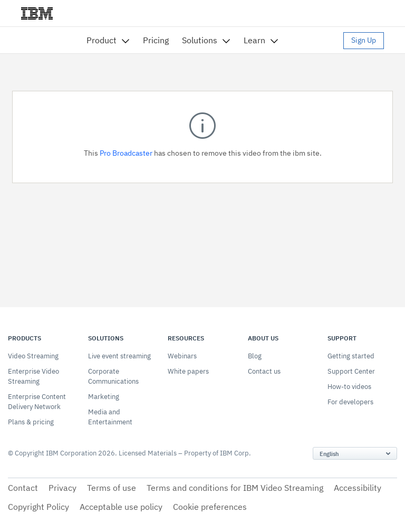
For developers (350, 402)
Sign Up (364, 40)
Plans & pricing (31, 422)
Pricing (156, 40)
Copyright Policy (38, 507)
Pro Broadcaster (126, 153)
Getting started (351, 356)
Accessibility (358, 488)
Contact (23, 488)
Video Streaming (33, 356)
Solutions (200, 40)
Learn (254, 40)
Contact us (264, 371)
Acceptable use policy (121, 507)
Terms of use (112, 488)
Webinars (182, 356)
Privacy (62, 488)
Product (102, 40)
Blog (255, 356)
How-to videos (349, 387)
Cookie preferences (210, 507)
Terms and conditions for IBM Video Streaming (235, 488)
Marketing (104, 397)
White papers (188, 371)
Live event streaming (119, 356)
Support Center (351, 371)
